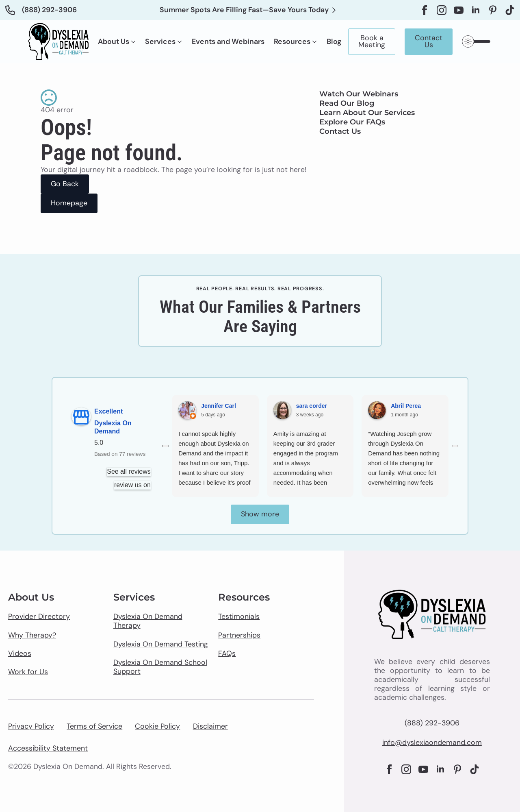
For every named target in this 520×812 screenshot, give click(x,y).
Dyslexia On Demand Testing (161, 644)
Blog (334, 42)
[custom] (493, 10)
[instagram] (442, 10)
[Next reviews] (455, 446)
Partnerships (239, 636)
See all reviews (129, 471)
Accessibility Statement (48, 749)
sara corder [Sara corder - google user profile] (312, 406)
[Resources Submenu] (314, 42)
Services (160, 42)
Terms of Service (94, 727)
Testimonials (239, 617)
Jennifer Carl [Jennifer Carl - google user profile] (219, 406)
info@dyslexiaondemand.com (432, 743)
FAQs (227, 654)
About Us (114, 42)
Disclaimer (210, 727)
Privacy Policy (31, 727)
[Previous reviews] (165, 446)
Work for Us (28, 672)
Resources (292, 42)
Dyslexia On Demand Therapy (148, 621)
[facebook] (425, 10)
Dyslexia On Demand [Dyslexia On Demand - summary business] (113, 427)
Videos (20, 654)
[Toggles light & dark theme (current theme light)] (477, 41)
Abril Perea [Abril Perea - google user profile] (406, 406)
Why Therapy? (32, 636)
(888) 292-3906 (432, 723)
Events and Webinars (228, 42)
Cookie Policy (157, 727)
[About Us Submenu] (132, 42)
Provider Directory (39, 617)
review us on (132, 485)
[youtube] (459, 10)
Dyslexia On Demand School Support (160, 667)
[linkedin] (476, 10)
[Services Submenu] (179, 42)
